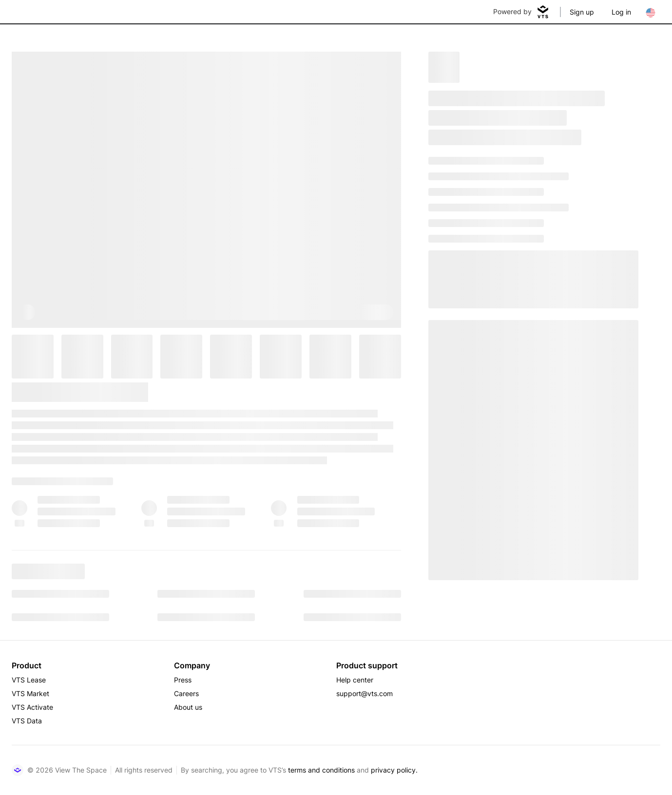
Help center (355, 680)
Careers (186, 693)
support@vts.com (365, 693)
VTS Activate (32, 707)
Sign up (582, 12)
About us (188, 707)
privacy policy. (394, 770)
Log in (621, 12)
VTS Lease (29, 680)
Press (183, 680)
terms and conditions (321, 770)
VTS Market (30, 693)
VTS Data (27, 721)
